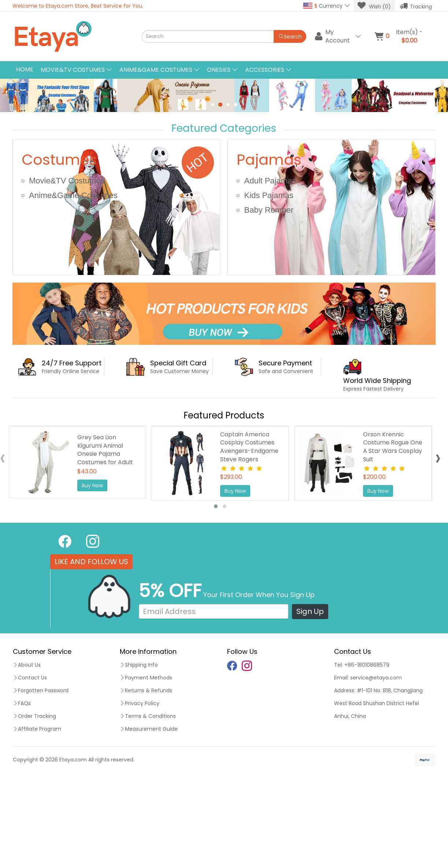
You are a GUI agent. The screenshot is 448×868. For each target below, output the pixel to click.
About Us (27, 760)
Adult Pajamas (270, 275)
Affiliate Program (37, 824)
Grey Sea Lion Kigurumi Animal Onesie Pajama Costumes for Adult (105, 544)
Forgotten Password (41, 785)
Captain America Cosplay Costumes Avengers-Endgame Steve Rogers (249, 541)
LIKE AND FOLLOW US (91, 656)
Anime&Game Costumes (73, 290)
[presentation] (438, 554)
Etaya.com (73, 854)
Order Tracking (34, 811)
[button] (216, 601)
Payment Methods (146, 772)
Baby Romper (269, 305)
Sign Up (310, 706)
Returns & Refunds (146, 785)
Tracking (416, 6)
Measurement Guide (149, 824)
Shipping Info (139, 760)
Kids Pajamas (269, 290)
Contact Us (30, 772)
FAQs (22, 798)
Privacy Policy (140, 798)
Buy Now (92, 580)
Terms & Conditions (148, 811)
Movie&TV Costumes (67, 275)
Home (25, 69)
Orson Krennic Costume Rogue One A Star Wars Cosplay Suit (393, 541)
